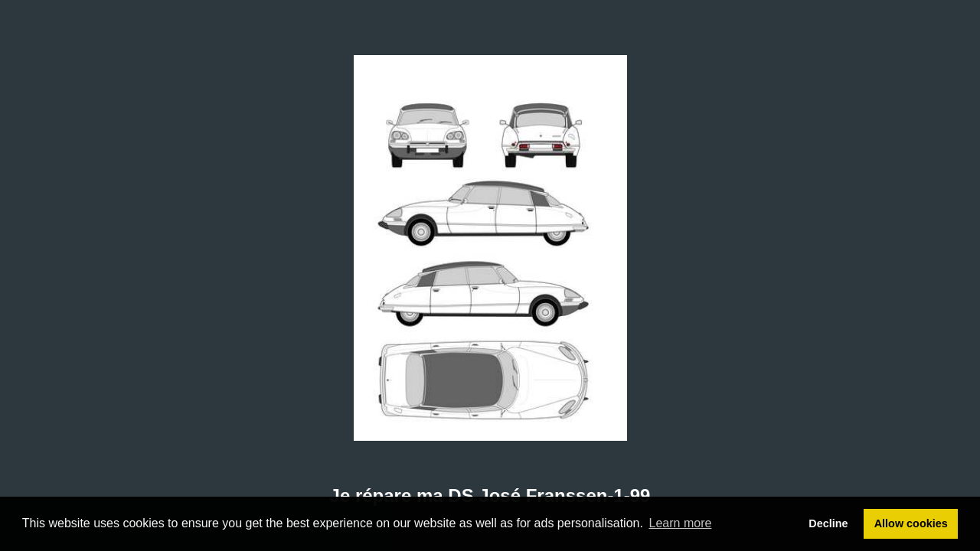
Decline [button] (828, 523)
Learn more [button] (681, 523)
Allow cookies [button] (911, 523)
